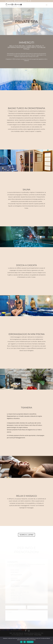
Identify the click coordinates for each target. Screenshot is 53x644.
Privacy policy (30, 642)
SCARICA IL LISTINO (26, 542)
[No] (51, 640)
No (25, 642)
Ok (21, 642)
